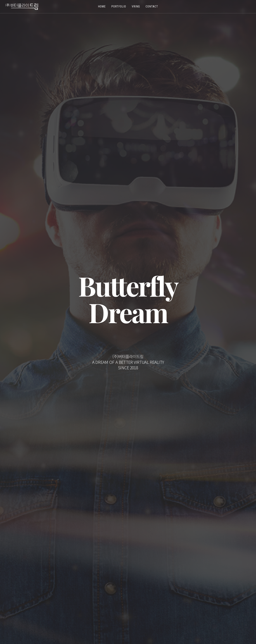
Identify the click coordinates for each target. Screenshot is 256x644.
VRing (136, 6)
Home (102, 6)
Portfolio (119, 6)
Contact (152, 6)
